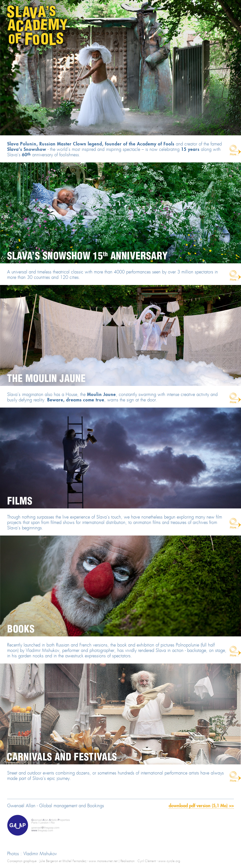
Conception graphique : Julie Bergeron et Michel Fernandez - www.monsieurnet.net (62, 861)
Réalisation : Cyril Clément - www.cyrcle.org (150, 861)
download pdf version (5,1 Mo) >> (201, 806)
